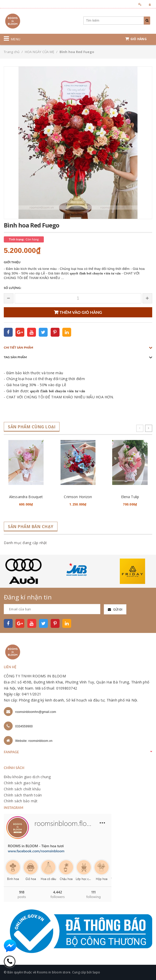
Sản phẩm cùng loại (32, 427)
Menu (16, 39)
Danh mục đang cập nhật (25, 543)
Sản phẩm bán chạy (31, 527)
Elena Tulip (130, 497)
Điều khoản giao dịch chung (27, 777)
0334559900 (24, 726)
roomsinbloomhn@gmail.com (36, 712)
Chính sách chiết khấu (22, 789)
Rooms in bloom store (54, 972)
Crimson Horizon (78, 497)
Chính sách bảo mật (21, 801)
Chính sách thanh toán (23, 795)
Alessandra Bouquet (26, 497)
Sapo (96, 972)
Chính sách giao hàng (22, 783)
